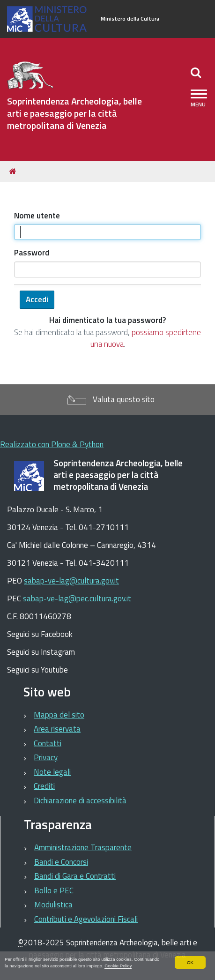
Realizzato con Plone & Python (52, 444)
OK (190, 962)
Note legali (52, 772)
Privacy (46, 757)
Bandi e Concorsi (61, 862)
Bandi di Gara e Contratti (75, 876)
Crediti (44, 786)
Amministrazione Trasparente (83, 847)
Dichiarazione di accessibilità (80, 800)
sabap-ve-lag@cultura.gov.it (71, 581)
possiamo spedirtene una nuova (146, 338)
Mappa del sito (59, 715)
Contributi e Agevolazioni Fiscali (86, 919)
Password (32, 253)
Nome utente (37, 216)
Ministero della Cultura (130, 19)
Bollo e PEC (54, 890)
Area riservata (57, 729)
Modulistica (53, 905)
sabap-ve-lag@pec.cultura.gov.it (77, 598)
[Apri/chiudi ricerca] (197, 72)
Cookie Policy (118, 966)
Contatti (48, 743)
